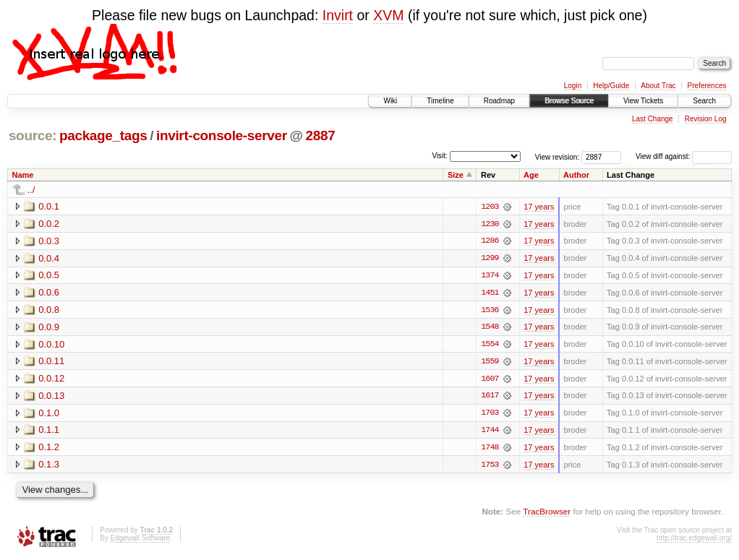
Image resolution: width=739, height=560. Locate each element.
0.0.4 (49, 258)
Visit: (440, 156)
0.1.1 (49, 432)
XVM (388, 15)
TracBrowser (547, 513)
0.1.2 (49, 449)
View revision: (558, 156)
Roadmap (499, 101)
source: (33, 135)
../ (31, 190)
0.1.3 (49, 466)
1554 (490, 345)
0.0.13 (51, 397)
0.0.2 (49, 224)
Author (576, 175)
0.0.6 (49, 293)
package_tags (103, 135)
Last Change (653, 119)
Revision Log (706, 119)
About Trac (658, 86)
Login (573, 86)
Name (23, 175)
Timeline (440, 101)
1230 (490, 224)
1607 (490, 380)
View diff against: (684, 156)
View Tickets (643, 101)
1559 (490, 363)
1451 (490, 293)
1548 (490, 328)
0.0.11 (51, 362)
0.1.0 (49, 414)
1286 (490, 241)
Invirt (338, 15)
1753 (490, 467)
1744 (490, 432)
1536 (490, 311)
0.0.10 (51, 345)
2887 (321, 135)
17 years (539, 207)
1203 (490, 207)
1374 (490, 276)
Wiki (390, 101)
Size (456, 175)
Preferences (707, 86)
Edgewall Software (140, 540)
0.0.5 (49, 276)
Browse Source (569, 101)
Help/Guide (611, 86)
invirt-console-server (222, 135)
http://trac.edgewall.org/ (694, 540)
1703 (490, 415)
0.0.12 (51, 380)
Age (531, 175)
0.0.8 (49, 310)
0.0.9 (49, 328)
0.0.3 (49, 241)
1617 (490, 397)
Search (704, 101)
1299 (490, 259)
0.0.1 (49, 206)
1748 (490, 449)
